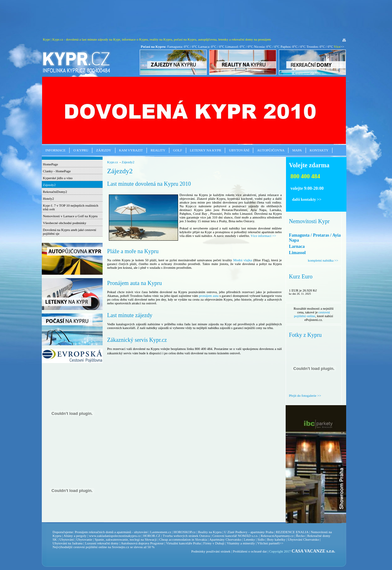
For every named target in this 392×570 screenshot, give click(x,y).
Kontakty (319, 150)
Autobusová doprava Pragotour (142, 543)
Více (337, 47)
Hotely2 (48, 199)
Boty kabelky (276, 539)
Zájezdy (104, 150)
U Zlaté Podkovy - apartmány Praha (249, 532)
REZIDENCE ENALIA (292, 532)
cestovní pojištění (85, 547)
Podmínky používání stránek (211, 551)
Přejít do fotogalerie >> (305, 396)
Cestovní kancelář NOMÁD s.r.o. (235, 536)
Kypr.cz (113, 162)
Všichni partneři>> (270, 543)
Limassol (298, 253)
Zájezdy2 (49, 185)
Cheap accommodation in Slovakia (183, 539)
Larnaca (297, 246)
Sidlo (261, 539)
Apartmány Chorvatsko (225, 539)
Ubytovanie (85, 539)
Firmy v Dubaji (214, 543)
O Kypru (81, 150)
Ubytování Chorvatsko (303, 539)
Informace (56, 150)
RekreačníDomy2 (55, 192)
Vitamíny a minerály (241, 543)
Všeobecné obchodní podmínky (65, 223)
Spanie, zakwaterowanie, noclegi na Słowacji (126, 539)
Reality (158, 150)
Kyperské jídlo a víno (58, 178)
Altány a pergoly (75, 536)
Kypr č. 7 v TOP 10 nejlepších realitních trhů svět (71, 207)
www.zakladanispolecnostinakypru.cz (115, 536)
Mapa (297, 150)
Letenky (249, 539)
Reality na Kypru (210, 532)
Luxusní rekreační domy (102, 543)
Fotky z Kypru (305, 335)
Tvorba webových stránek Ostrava (186, 536)
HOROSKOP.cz (185, 532)
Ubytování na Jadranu (68, 543)
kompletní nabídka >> (323, 260)
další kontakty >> (307, 199)
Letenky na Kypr (206, 150)
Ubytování (239, 150)
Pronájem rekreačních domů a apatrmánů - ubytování (111, 532)
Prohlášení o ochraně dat (250, 551)
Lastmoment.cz (161, 532)
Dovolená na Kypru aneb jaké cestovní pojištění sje (70, 232)
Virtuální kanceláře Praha (183, 543)
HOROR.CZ (152, 536)
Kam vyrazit (131, 150)
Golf (178, 150)
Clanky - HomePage (57, 171)
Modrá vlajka (243, 260)
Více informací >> (263, 236)
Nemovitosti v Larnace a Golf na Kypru (70, 216)
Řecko (300, 536)
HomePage (51, 164)
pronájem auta (209, 296)
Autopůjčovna (271, 150)
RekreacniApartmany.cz (277, 536)
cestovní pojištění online (312, 314)
